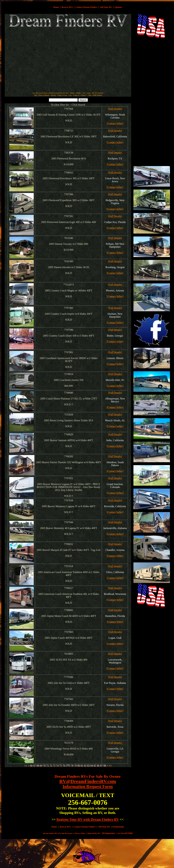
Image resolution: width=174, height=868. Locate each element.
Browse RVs (67, 7)
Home (56, 7)
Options (118, 7)
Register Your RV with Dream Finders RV (88, 819)
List (119, 833)
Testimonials (118, 827)
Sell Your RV (106, 7)
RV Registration (109, 833)
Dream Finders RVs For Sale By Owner (88, 776)
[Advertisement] (33, 71)
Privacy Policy (80, 833)
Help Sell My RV (94, 833)
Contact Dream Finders (86, 7)
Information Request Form (88, 787)
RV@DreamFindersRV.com (88, 781)
